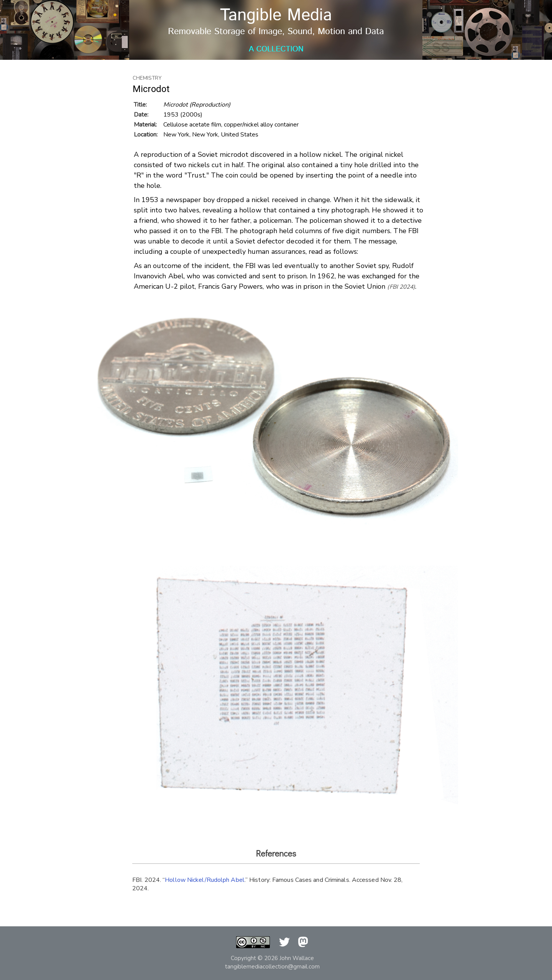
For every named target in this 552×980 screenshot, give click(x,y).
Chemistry (147, 78)
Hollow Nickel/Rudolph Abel (205, 880)
